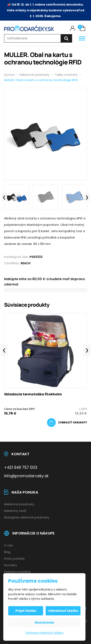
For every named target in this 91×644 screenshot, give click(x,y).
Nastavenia (44, 622)
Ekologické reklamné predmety (27, 517)
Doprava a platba (17, 572)
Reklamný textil (15, 511)
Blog (7, 552)
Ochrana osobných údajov (44, 633)
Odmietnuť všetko (63, 611)
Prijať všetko (26, 611)
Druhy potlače (14, 559)
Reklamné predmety (19, 504)
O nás (8, 545)
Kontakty (11, 565)
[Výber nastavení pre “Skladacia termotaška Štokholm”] (67, 423)
